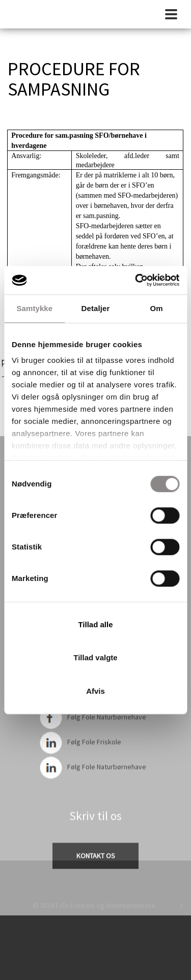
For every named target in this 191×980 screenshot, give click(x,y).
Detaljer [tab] (96, 308)
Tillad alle (95, 624)
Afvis (95, 691)
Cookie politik (96, 891)
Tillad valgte (95, 657)
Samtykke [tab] (34, 308)
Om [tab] (157, 308)
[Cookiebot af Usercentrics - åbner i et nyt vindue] (136, 280)
